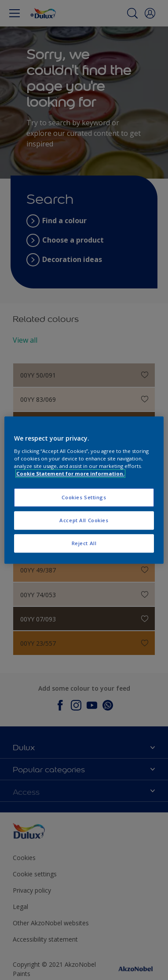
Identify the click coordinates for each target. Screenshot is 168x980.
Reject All (84, 543)
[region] (84, 490)
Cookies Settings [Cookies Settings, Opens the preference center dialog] (84, 497)
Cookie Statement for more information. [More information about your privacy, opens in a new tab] (70, 473)
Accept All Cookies (84, 520)
